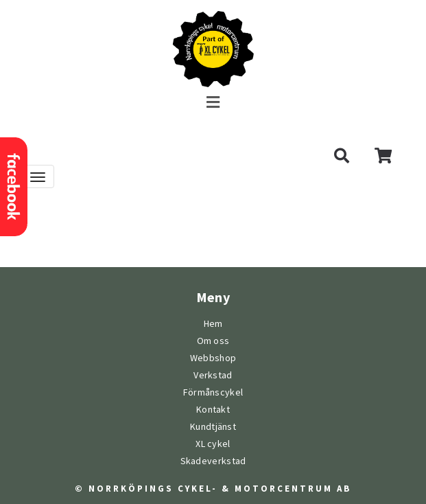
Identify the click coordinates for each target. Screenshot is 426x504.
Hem (213, 324)
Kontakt (213, 410)
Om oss (213, 341)
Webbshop (213, 358)
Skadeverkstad (213, 461)
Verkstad (213, 375)
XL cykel (213, 444)
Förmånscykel (213, 392)
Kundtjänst (213, 427)
